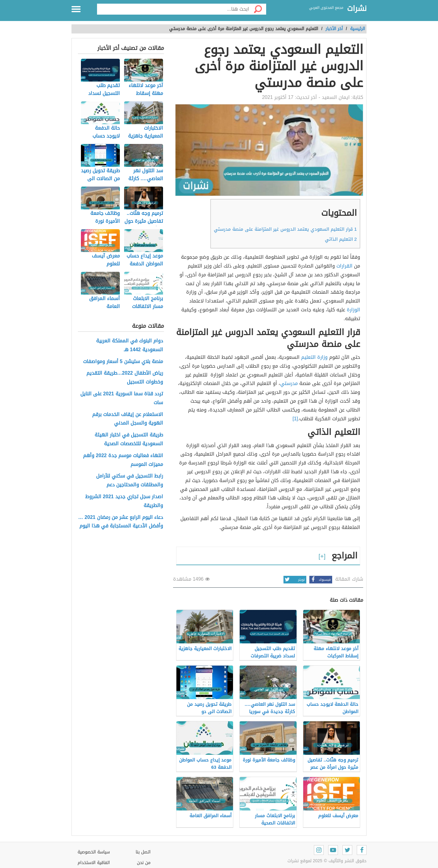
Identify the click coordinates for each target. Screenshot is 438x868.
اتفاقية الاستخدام (94, 863)
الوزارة (353, 310)
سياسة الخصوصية (94, 852)
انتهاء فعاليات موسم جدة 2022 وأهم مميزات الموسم (123, 460)
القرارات (344, 266)
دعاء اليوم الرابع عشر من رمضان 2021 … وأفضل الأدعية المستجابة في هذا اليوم (121, 522)
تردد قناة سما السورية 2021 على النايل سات (122, 398)
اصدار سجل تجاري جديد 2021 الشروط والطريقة (124, 501)
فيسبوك (320, 580)
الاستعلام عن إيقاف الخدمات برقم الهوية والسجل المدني (128, 419)
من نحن (144, 863)
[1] (295, 419)
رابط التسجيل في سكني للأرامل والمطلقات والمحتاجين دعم (130, 481)
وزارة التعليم (314, 357)
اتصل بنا (143, 852)
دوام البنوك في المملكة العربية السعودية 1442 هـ (130, 345)
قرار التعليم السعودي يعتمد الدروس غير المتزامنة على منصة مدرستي (285, 229)
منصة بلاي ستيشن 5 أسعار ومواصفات (123, 362)
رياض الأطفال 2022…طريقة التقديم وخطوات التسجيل (125, 378)
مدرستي (289, 383)
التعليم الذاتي (341, 239)
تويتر (294, 580)
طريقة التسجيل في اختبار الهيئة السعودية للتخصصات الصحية (129, 439)
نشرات (357, 9)
